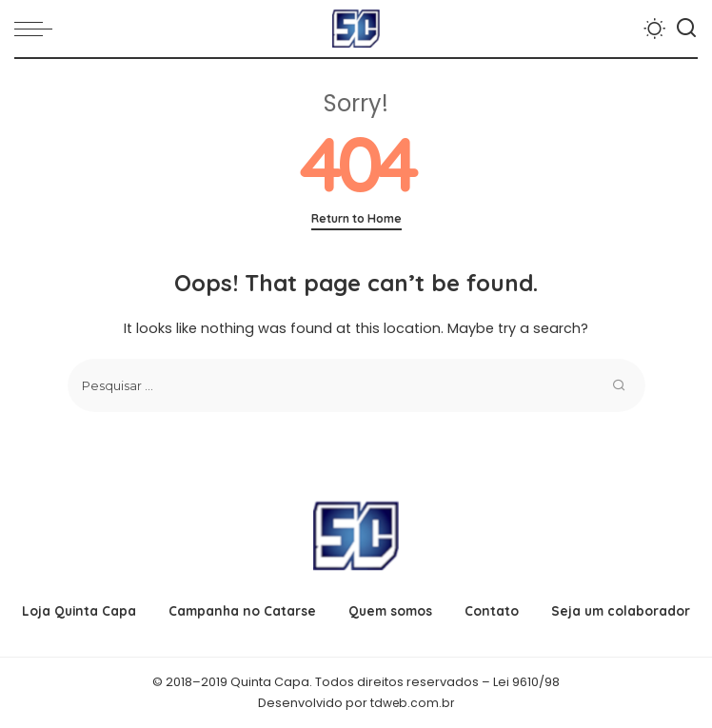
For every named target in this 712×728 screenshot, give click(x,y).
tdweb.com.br (412, 703)
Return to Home (356, 218)
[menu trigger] (38, 29)
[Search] (686, 29)
